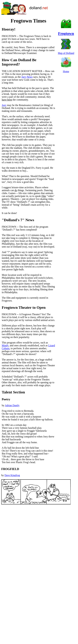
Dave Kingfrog (12, 475)
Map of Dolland (66, 53)
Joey (4, 105)
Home (66, 71)
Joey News (27, 77)
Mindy (5, 345)
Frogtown (66, 33)
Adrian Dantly (12, 405)
